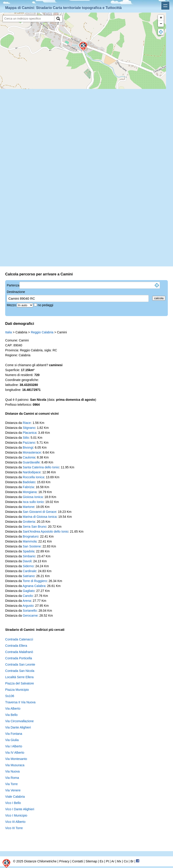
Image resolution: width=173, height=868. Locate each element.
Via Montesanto (16, 759)
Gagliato (29, 591)
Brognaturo (31, 536)
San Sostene (32, 546)
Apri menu (165, 6)
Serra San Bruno (34, 527)
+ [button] (161, 18)
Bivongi (28, 447)
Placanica (30, 433)
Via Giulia (12, 740)
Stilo (26, 438)
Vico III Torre (14, 828)
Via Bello (11, 715)
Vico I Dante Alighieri (20, 809)
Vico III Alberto (15, 822)
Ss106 (10, 696)
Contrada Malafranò (19, 652)
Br (132, 861)
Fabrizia (28, 487)
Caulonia (29, 457)
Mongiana (30, 492)
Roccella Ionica (33, 477)
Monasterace (32, 452)
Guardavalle (31, 462)
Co (126, 861)
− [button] (161, 24)
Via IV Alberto (15, 753)
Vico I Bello (13, 803)
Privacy (64, 861)
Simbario (29, 556)
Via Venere (13, 790)
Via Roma (12, 778)
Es (101, 861)
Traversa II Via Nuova (20, 702)
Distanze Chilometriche (40, 861)
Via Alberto (13, 709)
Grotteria (29, 522)
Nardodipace (32, 472)
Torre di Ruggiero (35, 581)
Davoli (27, 561)
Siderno (28, 566)
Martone (28, 507)
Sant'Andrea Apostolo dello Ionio (46, 531)
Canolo (28, 596)
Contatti (77, 861)
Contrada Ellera (16, 646)
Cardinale (30, 571)
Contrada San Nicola (20, 671)
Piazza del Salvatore (20, 683)
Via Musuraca (15, 765)
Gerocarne (30, 616)
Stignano (29, 428)
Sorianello (30, 611)
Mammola (30, 541)
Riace (27, 423)
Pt (107, 861)
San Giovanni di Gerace (40, 512)
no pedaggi (46, 305)
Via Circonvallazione (19, 721)
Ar (113, 861)
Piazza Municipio (17, 690)
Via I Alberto (14, 746)
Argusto (28, 606)
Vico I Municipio (16, 815)
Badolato (29, 482)
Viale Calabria (15, 797)
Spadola (28, 551)
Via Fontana (14, 734)
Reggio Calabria (42, 332)
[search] (28, 19)
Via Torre (11, 784)
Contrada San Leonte (20, 664)
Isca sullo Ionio (33, 502)
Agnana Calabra (34, 586)
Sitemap (91, 861)
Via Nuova (12, 771)
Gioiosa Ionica (33, 497)
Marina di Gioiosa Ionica (40, 517)
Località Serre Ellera (19, 677)
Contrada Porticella (19, 658)
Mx (119, 861)
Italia (9, 332)
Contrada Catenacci (19, 639)
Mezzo (12, 305)
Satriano (29, 576)
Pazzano (29, 443)
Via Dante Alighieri (18, 727)
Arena (27, 601)
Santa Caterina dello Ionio (41, 467)
